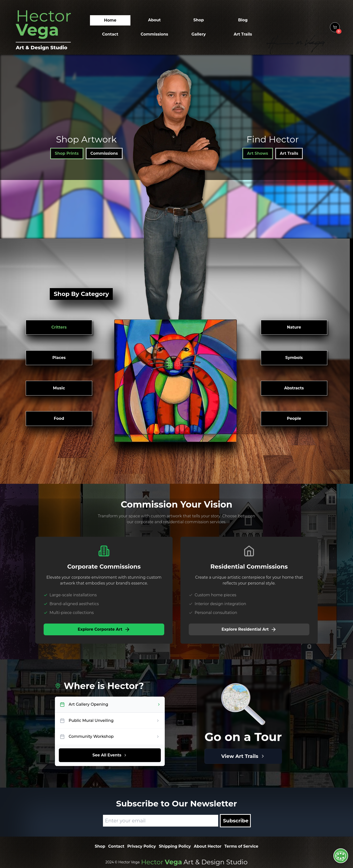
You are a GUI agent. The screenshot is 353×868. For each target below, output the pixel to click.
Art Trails (289, 153)
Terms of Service (241, 846)
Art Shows (258, 153)
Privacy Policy (142, 846)
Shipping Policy (175, 846)
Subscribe (236, 821)
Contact (116, 846)
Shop (100, 846)
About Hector (208, 846)
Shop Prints (67, 153)
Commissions (104, 153)
